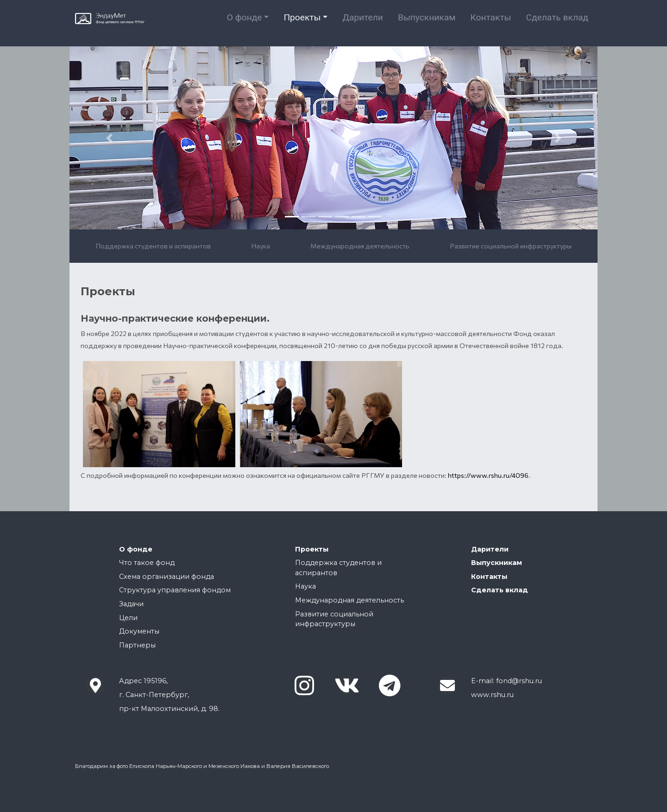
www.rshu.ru (492, 695)
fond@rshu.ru (519, 681)
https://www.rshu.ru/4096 (488, 475)
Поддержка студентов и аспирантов (153, 246)
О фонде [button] (245, 23)
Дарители (363, 23)
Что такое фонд (147, 563)
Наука (261, 246)
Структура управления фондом (175, 590)
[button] (109, 138)
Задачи (131, 604)
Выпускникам (427, 23)
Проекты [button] (302, 23)
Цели (128, 618)
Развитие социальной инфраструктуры (511, 246)
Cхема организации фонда (167, 577)
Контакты (491, 23)
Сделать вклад (557, 23)
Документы (139, 631)
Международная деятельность (360, 246)
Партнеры (137, 645)
